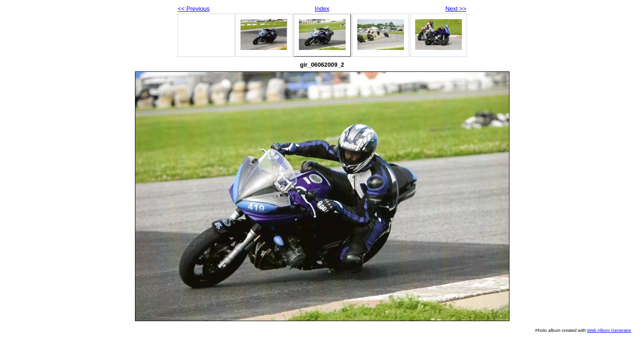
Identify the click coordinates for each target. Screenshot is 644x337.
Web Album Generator (609, 330)
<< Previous (194, 9)
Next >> (456, 9)
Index (322, 9)
